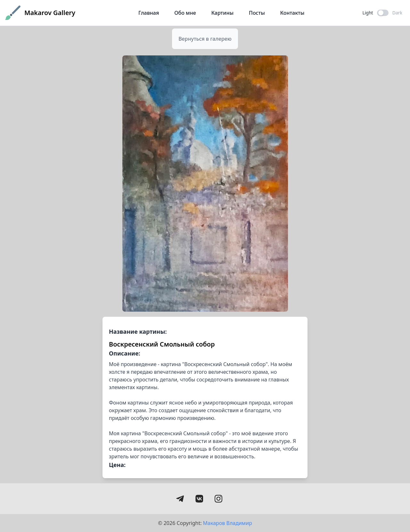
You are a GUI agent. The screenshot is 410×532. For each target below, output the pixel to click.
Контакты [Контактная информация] (292, 13)
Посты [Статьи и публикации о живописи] (257, 13)
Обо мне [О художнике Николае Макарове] (185, 13)
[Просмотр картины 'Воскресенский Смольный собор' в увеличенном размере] (205, 184)
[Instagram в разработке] (218, 499)
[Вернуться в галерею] (205, 39)
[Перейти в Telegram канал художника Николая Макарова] (180, 499)
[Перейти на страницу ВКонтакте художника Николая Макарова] (199, 499)
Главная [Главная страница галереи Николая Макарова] (149, 13)
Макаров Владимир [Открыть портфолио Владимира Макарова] (228, 523)
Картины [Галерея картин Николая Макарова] (222, 13)
